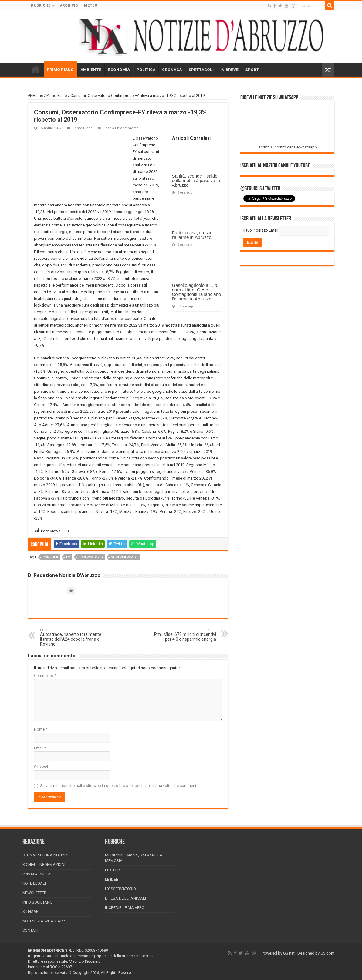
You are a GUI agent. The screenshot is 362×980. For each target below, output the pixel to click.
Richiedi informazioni (44, 865)
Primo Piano (57, 95)
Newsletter (34, 893)
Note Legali (34, 883)
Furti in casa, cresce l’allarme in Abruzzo (192, 235)
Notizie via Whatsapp (44, 921)
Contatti (31, 930)
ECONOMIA (119, 70)
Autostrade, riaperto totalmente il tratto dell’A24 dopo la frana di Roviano (71, 637)
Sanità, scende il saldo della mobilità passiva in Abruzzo (196, 180)
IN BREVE (229, 70)
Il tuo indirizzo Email (261, 230)
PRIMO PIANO (60, 70)
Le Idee (112, 879)
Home (36, 95)
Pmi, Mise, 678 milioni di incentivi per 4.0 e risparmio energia (185, 635)
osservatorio (91, 557)
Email (40, 748)
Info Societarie (37, 902)
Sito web (42, 767)
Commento (45, 675)
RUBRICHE (41, 5)
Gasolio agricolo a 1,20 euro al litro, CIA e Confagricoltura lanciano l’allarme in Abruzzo (197, 292)
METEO (91, 5)
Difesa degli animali (125, 898)
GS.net (289, 953)
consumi (50, 557)
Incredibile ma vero (125, 908)
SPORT (252, 70)
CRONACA (172, 70)
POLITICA (146, 70)
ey (68, 557)
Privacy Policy (37, 874)
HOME (36, 69)
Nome (41, 729)
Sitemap (30, 912)
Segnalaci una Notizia (45, 855)
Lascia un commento (121, 128)
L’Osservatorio (120, 889)
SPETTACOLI (201, 70)
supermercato (124, 557)
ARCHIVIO (69, 5)
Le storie (114, 870)
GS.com (327, 953)
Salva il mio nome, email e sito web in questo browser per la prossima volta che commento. (120, 786)
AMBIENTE (91, 70)
